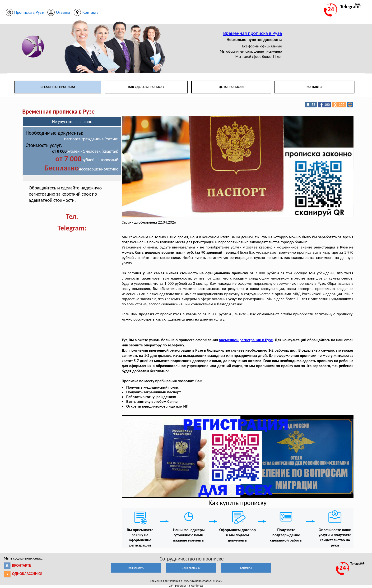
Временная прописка (58, 87)
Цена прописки (231, 87)
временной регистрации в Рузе (246, 340)
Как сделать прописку (146, 87)
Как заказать (136, 568)
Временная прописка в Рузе (253, 33)
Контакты (314, 87)
